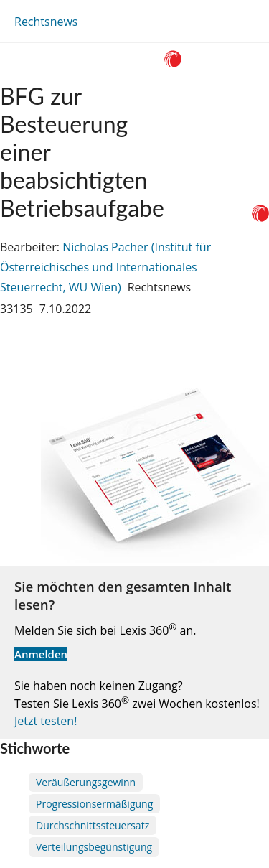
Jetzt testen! (46, 721)
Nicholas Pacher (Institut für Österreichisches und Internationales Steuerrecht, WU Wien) (105, 267)
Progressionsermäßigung (94, 804)
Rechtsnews (46, 22)
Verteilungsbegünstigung (94, 847)
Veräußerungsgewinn (86, 782)
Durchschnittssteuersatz (93, 825)
